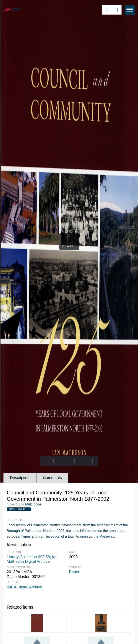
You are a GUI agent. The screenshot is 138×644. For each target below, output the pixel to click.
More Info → (19, 509)
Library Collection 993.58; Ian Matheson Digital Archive (32, 559)
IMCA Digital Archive (24, 587)
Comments (52, 478)
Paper (74, 572)
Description (20, 478)
